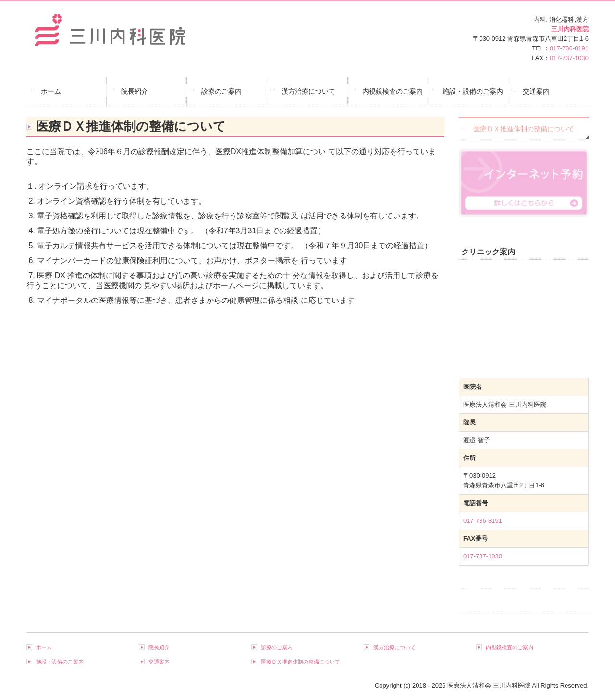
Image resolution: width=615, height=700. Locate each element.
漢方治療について (308, 91)
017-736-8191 (569, 48)
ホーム (51, 91)
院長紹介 (135, 91)
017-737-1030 (569, 58)
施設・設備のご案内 (473, 91)
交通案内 (536, 91)
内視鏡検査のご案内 (393, 91)
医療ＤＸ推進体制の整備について (524, 129)
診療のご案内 (221, 91)
